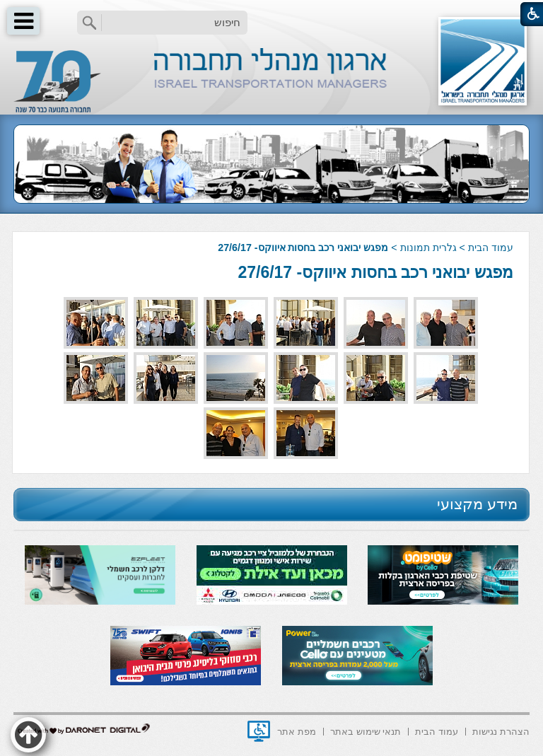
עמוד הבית (491, 248)
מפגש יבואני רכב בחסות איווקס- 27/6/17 (375, 272)
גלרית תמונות (428, 248)
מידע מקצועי (477, 504)
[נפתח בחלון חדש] (259, 731)
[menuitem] (501, 730)
